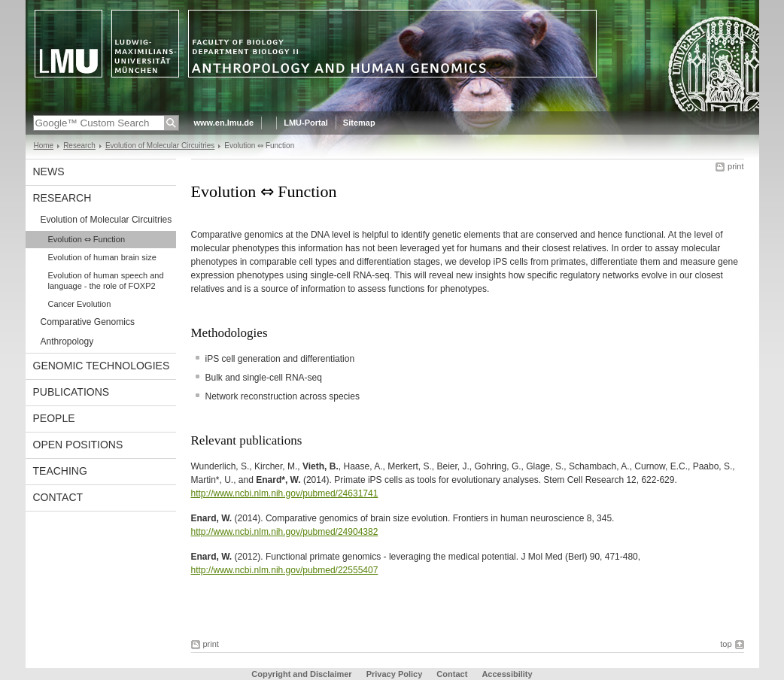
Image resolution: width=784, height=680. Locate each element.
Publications (71, 392)
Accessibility (507, 674)
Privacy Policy (395, 674)
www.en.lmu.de (224, 123)
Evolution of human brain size (102, 257)
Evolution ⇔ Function (87, 239)
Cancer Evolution (80, 304)
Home (44, 146)
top (726, 644)
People (54, 418)
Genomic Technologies (102, 366)
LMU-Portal (306, 123)
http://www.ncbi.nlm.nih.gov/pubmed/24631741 (285, 493)
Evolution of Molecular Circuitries (160, 146)
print (735, 166)
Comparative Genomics (88, 322)
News (49, 172)
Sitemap (359, 123)
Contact (58, 497)
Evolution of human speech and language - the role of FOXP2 (106, 281)
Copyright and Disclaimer (301, 674)
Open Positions (78, 445)
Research (79, 146)
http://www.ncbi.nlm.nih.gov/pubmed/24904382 (285, 532)
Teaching (60, 471)
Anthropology (67, 342)
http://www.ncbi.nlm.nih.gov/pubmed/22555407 (285, 570)
